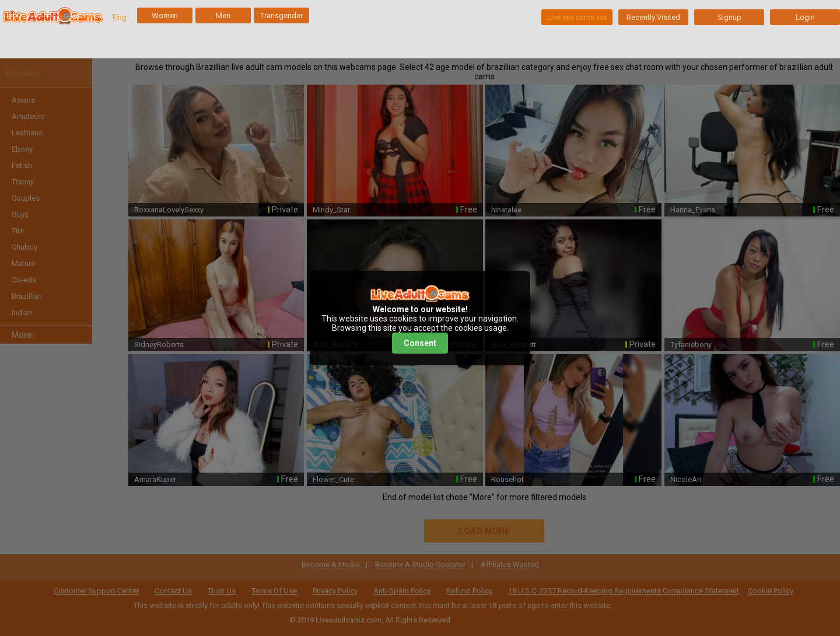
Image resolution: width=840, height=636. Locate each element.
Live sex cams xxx (577, 17)
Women (165, 15)
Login (805, 17)
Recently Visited (653, 17)
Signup (729, 17)
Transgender (281, 15)
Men (223, 15)
